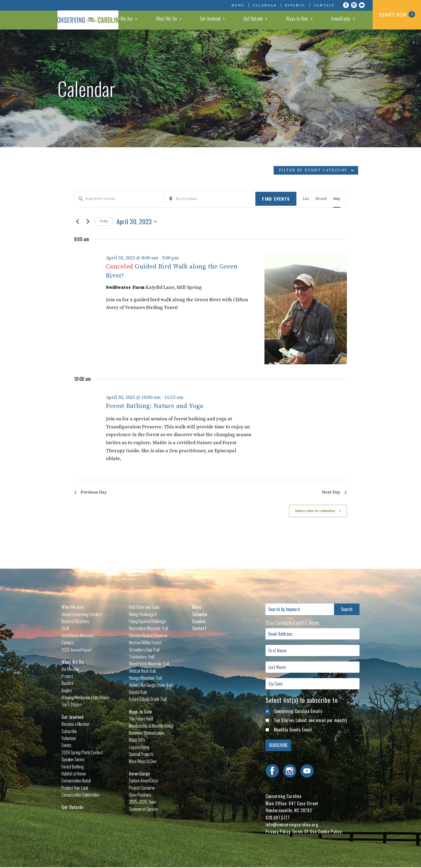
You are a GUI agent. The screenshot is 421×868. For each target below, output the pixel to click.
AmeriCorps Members (78, 636)
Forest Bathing (73, 767)
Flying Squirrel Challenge (147, 622)
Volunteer (69, 739)
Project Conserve (142, 788)
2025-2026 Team (143, 803)
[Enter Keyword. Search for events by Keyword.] (120, 199)
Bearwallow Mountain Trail (148, 629)
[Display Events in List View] (306, 199)
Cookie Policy (330, 832)
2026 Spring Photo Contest (82, 753)
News (238, 5)
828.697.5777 (278, 818)
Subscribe (69, 732)
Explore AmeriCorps (144, 781)
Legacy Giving (139, 748)
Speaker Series (73, 760)
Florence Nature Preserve (148, 636)
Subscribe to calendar (315, 512)
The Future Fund (141, 719)
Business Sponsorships (147, 733)
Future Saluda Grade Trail (148, 700)
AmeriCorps (350, 20)
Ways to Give (320, 20)
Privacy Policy (278, 832)
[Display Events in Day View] (337, 199)
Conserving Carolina (98, 15)
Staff (65, 629)
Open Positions (140, 795)
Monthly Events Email (293, 730)
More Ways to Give (143, 762)
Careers (68, 643)
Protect (67, 677)
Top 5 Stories (72, 705)
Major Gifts (137, 741)
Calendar (265, 5)
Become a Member (76, 724)
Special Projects (141, 755)
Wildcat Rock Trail (142, 671)
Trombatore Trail (141, 657)
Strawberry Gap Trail (144, 650)
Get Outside (289, 20)
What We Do (227, 20)
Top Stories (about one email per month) (311, 721)
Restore (68, 684)
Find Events (276, 199)
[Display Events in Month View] (321, 199)
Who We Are (196, 20)
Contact (324, 5)
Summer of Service (143, 810)
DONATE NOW (397, 14)
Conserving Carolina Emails (298, 712)
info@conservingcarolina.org (292, 825)
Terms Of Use (304, 832)
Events (66, 746)
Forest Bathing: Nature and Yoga (154, 406)
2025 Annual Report (77, 650)
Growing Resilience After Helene (86, 698)
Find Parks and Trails (144, 608)
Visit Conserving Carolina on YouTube (362, 5)
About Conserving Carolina (81, 615)
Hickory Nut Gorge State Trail (150, 686)
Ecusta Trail (138, 693)
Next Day (334, 493)
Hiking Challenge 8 (143, 615)
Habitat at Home (74, 774)
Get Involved (258, 20)
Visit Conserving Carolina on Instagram (354, 5)
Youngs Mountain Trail (145, 678)
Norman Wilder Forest (145, 643)
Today (104, 221)
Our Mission (70, 670)
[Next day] (88, 222)
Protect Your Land (75, 788)
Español (295, 5)
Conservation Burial (76, 781)
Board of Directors (75, 622)
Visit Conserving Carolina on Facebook (346, 5)
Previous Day (92, 493)
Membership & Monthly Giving (151, 726)
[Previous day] (77, 222)
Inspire (67, 691)
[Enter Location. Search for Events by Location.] (210, 199)
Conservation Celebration (80, 795)
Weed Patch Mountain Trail (149, 664)
